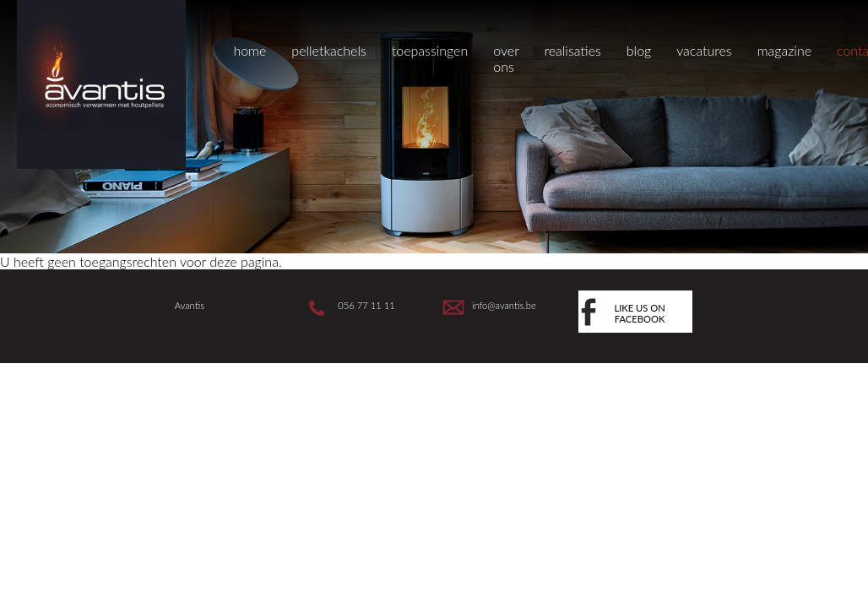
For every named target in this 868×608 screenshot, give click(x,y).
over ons (506, 58)
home (250, 50)
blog (639, 50)
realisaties (572, 50)
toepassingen (430, 50)
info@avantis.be (504, 305)
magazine (784, 50)
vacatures (704, 50)
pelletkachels (328, 50)
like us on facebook (639, 313)
